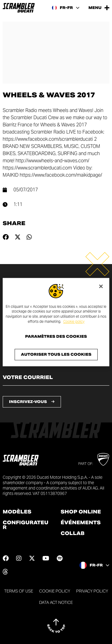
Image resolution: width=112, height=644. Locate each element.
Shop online (81, 512)
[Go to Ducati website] (103, 459)
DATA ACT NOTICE (56, 602)
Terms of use (19, 591)
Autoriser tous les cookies (56, 354)
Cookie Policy (55, 591)
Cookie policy (74, 321)
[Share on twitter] (18, 237)
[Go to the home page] (19, 8)
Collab (73, 534)
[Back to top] (56, 626)
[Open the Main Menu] (99, 8)
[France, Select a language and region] (66, 8)
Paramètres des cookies (56, 337)
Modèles (17, 512)
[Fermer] (101, 286)
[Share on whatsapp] (29, 237)
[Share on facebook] (6, 237)
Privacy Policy (92, 591)
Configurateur (26, 525)
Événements (81, 523)
